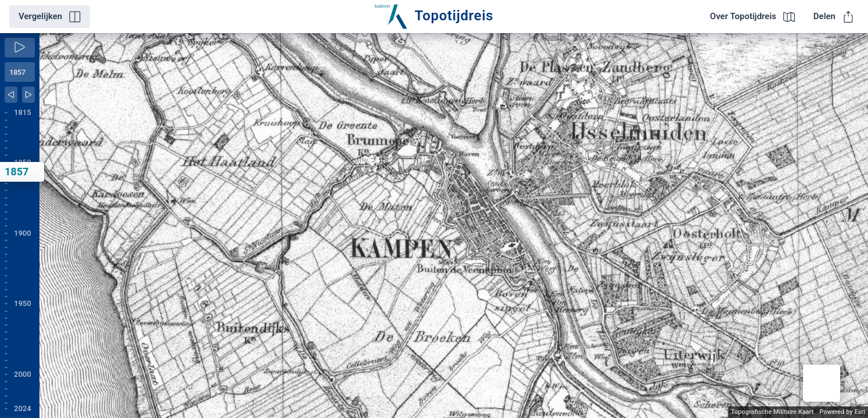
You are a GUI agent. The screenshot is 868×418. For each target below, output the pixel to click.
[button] (822, 383)
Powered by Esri (842, 412)
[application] (454, 226)
